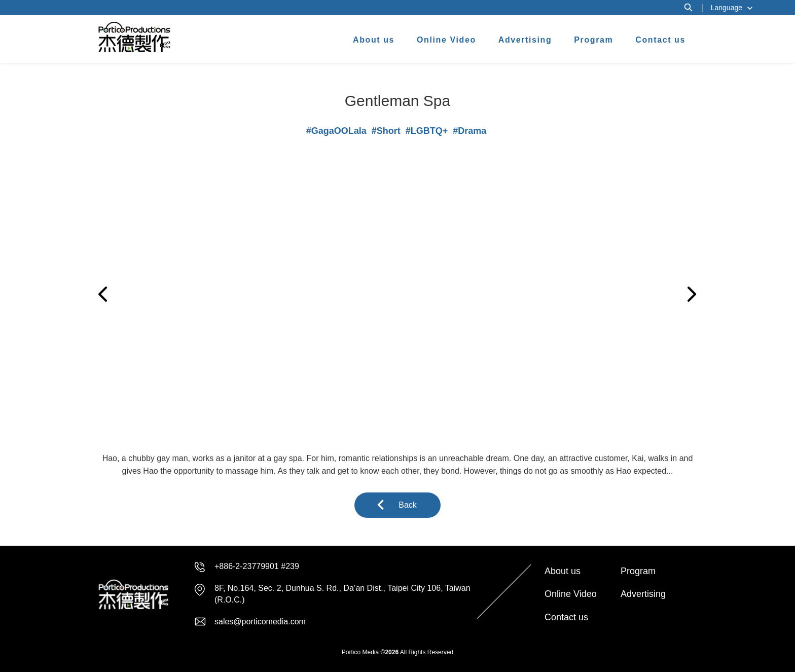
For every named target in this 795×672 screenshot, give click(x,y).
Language (727, 8)
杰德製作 (135, 37)
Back (408, 505)
